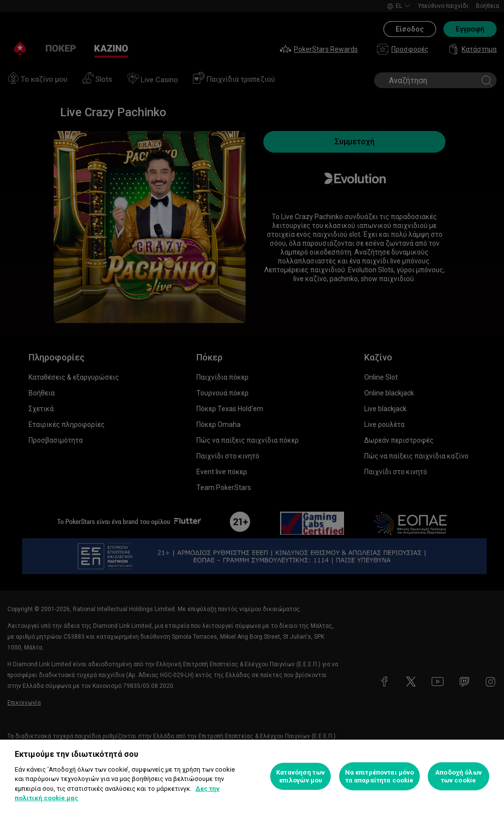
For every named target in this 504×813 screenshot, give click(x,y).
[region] (252, 776)
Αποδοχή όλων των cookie (458, 776)
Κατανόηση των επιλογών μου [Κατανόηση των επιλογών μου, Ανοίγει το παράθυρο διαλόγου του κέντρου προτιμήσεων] (300, 776)
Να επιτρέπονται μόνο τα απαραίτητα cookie (380, 776)
